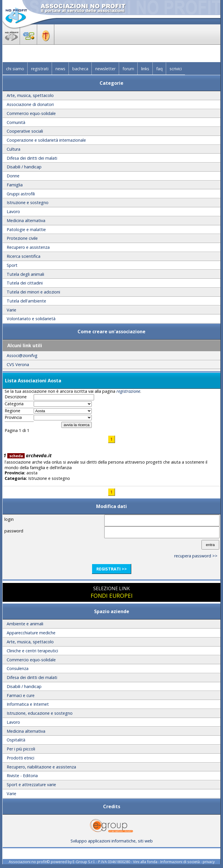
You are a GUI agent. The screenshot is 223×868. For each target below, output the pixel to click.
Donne (13, 176)
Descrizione (16, 397)
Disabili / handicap (24, 167)
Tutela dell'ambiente (26, 301)
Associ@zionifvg (22, 355)
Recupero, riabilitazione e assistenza (41, 767)
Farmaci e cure (21, 695)
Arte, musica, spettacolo (30, 95)
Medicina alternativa (26, 220)
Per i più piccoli (21, 749)
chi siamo (15, 69)
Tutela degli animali (25, 274)
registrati (40, 69)
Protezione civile (22, 238)
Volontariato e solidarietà (31, 319)
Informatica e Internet (28, 704)
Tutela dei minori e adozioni (33, 292)
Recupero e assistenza (28, 247)
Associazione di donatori (30, 104)
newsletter (105, 69)
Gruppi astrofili (21, 194)
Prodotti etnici (20, 758)
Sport (12, 265)
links (145, 69)
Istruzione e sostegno (28, 202)
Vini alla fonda (145, 862)
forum (128, 69)
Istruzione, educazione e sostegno (40, 713)
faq (159, 69)
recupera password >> (196, 556)
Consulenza (18, 668)
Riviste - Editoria (22, 776)
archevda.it (29, 455)
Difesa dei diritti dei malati (32, 158)
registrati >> (112, 569)
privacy (209, 862)
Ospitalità (16, 740)
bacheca (80, 69)
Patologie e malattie (26, 229)
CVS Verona (18, 364)
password (14, 531)
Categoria (14, 404)
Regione (12, 411)
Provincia (13, 417)
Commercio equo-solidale (31, 113)
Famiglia (15, 185)
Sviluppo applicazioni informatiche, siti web (112, 839)
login (9, 519)
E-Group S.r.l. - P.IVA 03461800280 (101, 862)
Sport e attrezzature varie (31, 785)
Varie (11, 310)
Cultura (14, 149)
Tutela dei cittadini (25, 283)
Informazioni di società (180, 862)
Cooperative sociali (25, 131)
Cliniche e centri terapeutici (32, 651)
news (60, 69)
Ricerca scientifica (24, 256)
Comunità (16, 122)
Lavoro (13, 211)
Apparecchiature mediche (31, 633)
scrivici (176, 69)
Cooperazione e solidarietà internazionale (46, 140)
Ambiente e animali (25, 624)
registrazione (128, 391)
